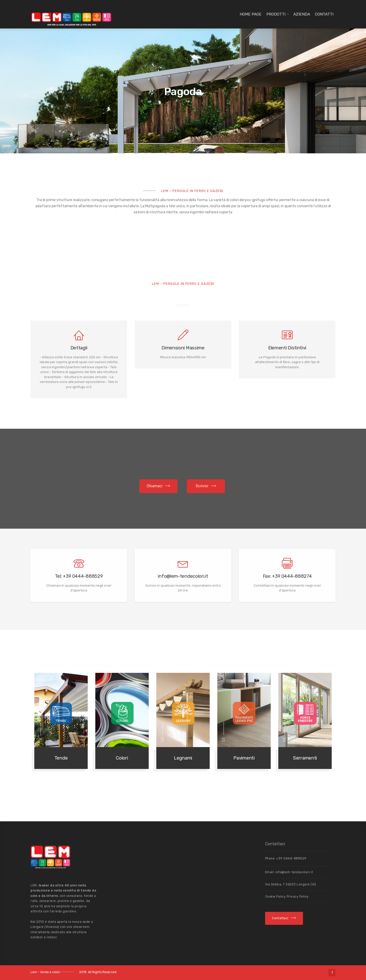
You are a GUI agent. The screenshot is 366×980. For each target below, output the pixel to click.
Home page (251, 14)
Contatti (324, 14)
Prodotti (276, 14)
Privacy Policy (298, 897)
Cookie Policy (276, 897)
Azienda (302, 14)
